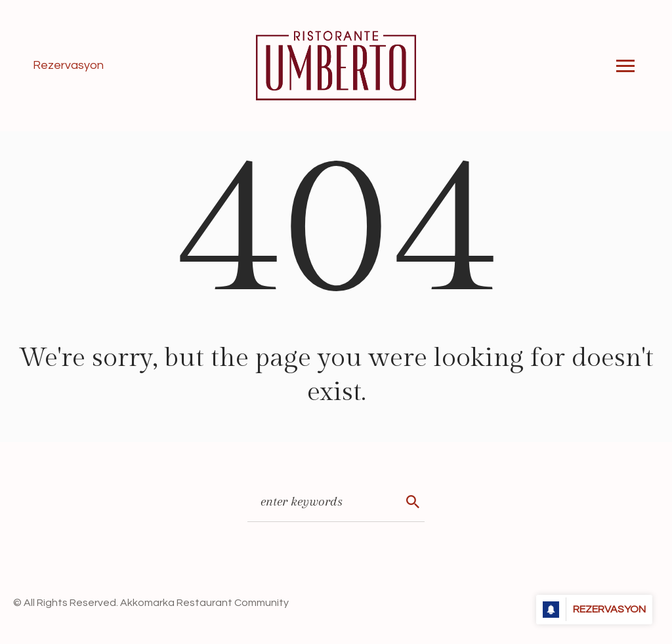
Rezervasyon (68, 65)
